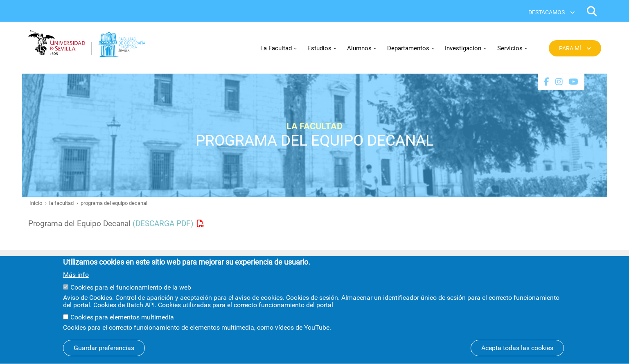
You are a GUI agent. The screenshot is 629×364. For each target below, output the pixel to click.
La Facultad (276, 48)
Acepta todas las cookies (517, 354)
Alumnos (359, 48)
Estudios (319, 48)
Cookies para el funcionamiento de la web (131, 293)
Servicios (510, 48)
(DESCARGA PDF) (163, 224)
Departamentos (408, 48)
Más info (76, 281)
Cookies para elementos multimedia (122, 323)
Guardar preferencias (104, 354)
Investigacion (463, 48)
